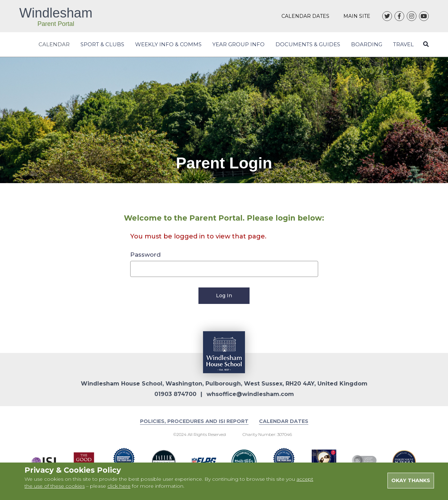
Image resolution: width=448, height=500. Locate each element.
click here (119, 486)
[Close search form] (426, 44)
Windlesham (56, 16)
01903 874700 (175, 394)
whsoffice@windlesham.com (250, 394)
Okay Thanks (411, 480)
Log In (224, 296)
